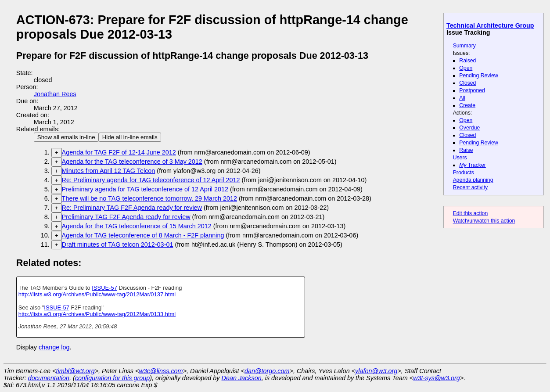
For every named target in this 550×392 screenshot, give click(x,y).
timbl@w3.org (75, 371)
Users (460, 158)
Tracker (473, 165)
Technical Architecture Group (490, 25)
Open (466, 68)
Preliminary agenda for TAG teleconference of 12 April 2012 (145, 189)
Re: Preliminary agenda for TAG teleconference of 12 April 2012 (151, 180)
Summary (464, 46)
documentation (49, 378)
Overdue (469, 128)
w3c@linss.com (161, 371)
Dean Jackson (242, 378)
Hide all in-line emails (130, 137)
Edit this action (471, 213)
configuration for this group (112, 378)
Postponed (472, 90)
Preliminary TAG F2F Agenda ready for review (126, 217)
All (462, 98)
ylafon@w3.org (376, 371)
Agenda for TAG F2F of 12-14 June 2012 (119, 152)
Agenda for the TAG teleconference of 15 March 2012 (137, 226)
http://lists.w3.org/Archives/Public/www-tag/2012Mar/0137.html (97, 294)
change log (54, 347)
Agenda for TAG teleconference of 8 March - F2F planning (143, 235)
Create (467, 105)
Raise (466, 150)
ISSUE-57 (104, 288)
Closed (467, 83)
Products (464, 173)
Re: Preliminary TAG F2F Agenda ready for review (132, 208)
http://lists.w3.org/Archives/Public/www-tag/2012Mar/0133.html (97, 314)
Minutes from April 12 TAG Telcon (109, 171)
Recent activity (471, 187)
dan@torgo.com (267, 371)
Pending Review (478, 76)
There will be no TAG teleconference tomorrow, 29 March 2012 (149, 198)
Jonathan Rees (55, 94)
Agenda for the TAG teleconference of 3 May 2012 (132, 162)
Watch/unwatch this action (484, 221)
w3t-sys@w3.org (437, 378)
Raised (467, 61)
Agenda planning (473, 180)
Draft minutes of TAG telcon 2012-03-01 (118, 245)
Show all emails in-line (66, 137)
